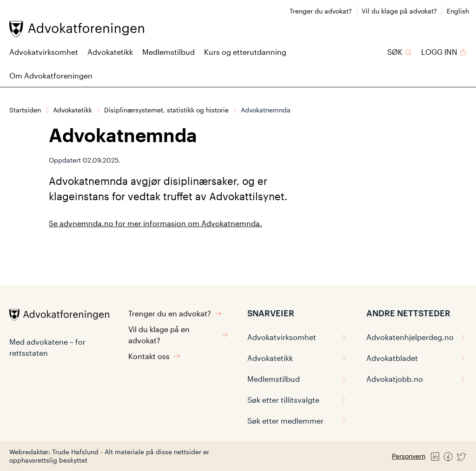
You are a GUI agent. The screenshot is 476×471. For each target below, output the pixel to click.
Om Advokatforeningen (51, 75)
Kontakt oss (155, 356)
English (458, 11)
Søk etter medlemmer (297, 421)
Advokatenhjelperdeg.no (416, 337)
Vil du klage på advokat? (399, 11)
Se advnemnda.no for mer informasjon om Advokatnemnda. (155, 223)
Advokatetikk (110, 52)
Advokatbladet (416, 358)
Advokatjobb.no (416, 379)
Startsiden (25, 110)
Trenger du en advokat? (175, 313)
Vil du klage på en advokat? (178, 335)
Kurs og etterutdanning (245, 52)
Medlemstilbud (169, 52)
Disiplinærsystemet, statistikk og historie (166, 110)
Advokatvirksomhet (44, 52)
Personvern (409, 456)
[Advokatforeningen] (77, 29)
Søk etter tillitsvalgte (297, 400)
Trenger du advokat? (321, 11)
